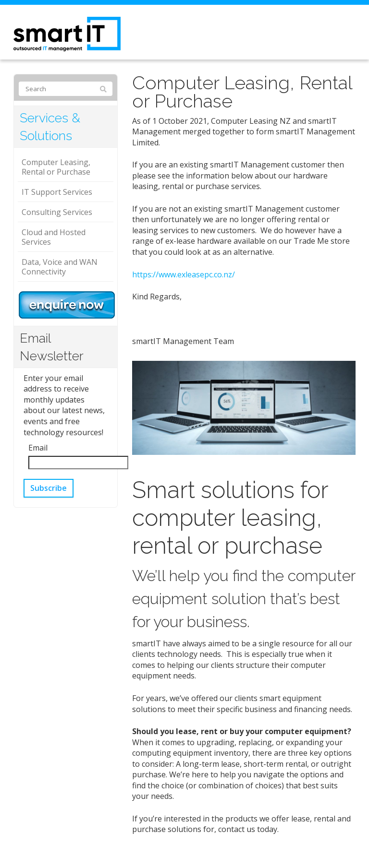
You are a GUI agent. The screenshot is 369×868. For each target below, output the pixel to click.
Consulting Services (57, 212)
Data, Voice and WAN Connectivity (60, 267)
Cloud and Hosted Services (54, 237)
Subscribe (49, 488)
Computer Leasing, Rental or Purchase (56, 167)
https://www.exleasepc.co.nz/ (184, 274)
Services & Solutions (50, 127)
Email (38, 448)
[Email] (78, 463)
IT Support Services (57, 192)
